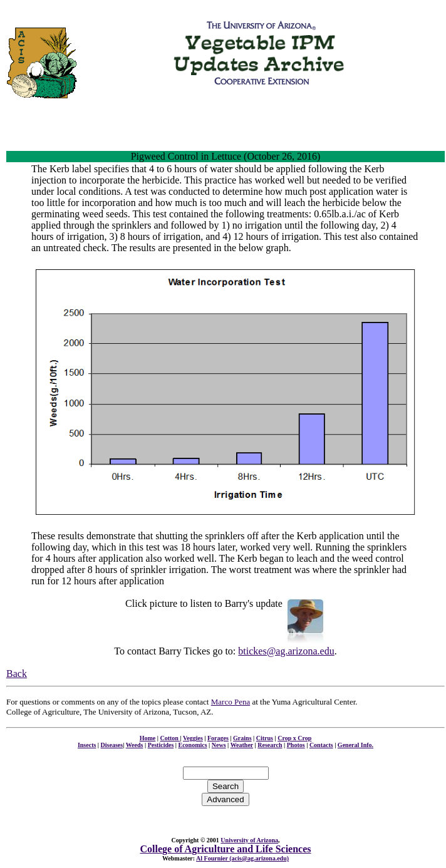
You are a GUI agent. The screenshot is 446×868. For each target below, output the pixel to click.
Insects (87, 745)
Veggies (193, 738)
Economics (193, 745)
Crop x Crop (294, 738)
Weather (242, 745)
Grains (242, 738)
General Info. (355, 745)
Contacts (321, 745)
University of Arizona (249, 840)
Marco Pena (231, 702)
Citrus (265, 738)
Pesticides (161, 745)
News (219, 745)
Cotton (170, 738)
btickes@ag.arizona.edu (286, 651)
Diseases (112, 745)
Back (17, 674)
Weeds (135, 745)
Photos (296, 745)
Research (270, 745)
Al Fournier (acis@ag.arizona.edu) (242, 858)
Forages (218, 738)
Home (148, 738)
